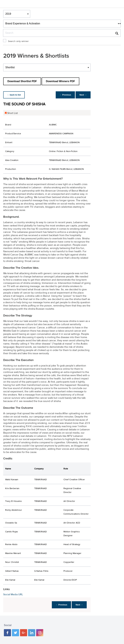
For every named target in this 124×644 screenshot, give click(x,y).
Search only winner (18, 41)
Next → (83, 95)
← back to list (14, 95)
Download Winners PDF (60, 81)
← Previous (65, 95)
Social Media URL (13, 594)
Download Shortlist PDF (22, 81)
